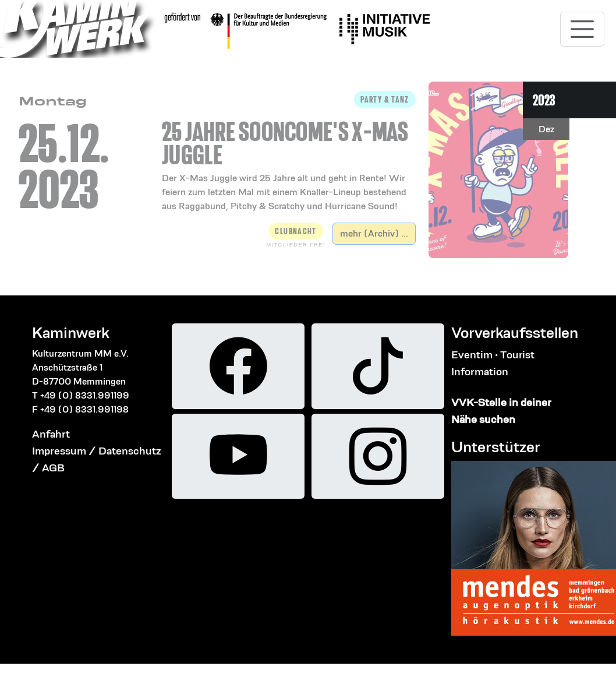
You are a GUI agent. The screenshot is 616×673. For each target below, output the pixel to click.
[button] (289, 152)
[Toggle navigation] (582, 29)
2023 (544, 100)
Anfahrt (51, 434)
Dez (546, 129)
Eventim (472, 355)
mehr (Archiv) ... (374, 233)
